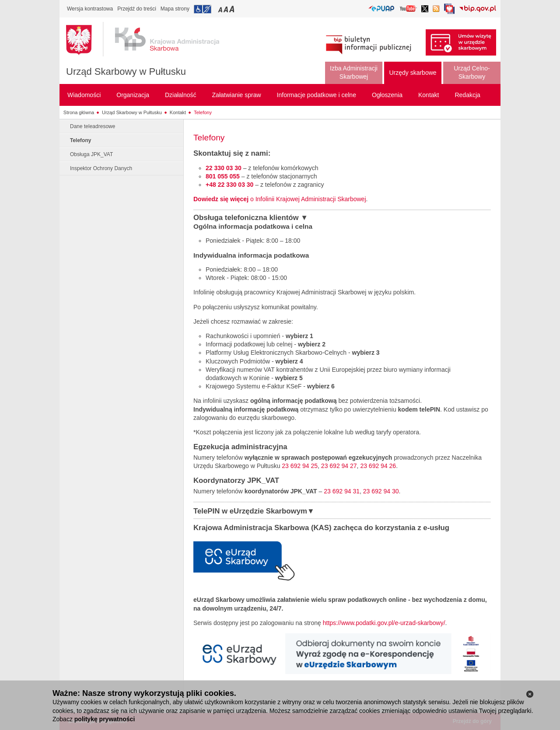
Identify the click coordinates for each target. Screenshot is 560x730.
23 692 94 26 (378, 466)
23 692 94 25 (300, 466)
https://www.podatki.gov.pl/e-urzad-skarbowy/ (384, 623)
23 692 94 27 (339, 466)
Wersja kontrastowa (90, 9)
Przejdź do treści (137, 9)
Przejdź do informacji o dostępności (203, 9)
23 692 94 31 (342, 491)
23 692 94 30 (381, 491)
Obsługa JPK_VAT (91, 154)
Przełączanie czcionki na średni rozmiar (227, 9)
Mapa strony (175, 9)
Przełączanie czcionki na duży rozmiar (233, 9)
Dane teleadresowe (93, 126)
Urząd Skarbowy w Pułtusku (126, 72)
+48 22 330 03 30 (229, 185)
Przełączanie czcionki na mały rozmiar (221, 9)
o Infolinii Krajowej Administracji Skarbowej (280, 199)
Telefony (203, 112)
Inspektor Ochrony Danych (101, 168)
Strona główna (79, 112)
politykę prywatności (105, 719)
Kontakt (178, 112)
